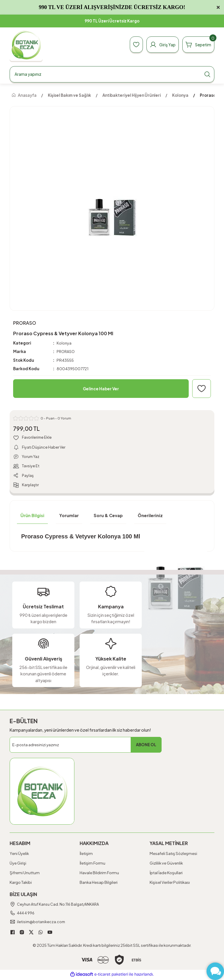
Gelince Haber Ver (101, 389)
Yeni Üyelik (19, 855)
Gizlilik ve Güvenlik (166, 864)
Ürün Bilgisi (32, 517)
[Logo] (26, 45)
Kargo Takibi (21, 884)
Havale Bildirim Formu (99, 874)
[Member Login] (159, 45)
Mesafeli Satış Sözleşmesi (173, 855)
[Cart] (197, 45)
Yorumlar (69, 517)
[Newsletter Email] (86, 746)
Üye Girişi (18, 864)
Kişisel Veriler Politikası (170, 884)
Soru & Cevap (108, 517)
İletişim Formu (92, 864)
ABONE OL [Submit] (146, 746)
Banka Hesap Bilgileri (99, 884)
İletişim (86, 855)
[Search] (112, 74)
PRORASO (67, 352)
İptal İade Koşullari (166, 874)
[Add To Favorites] (202, 389)
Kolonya (64, 343)
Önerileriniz (150, 517)
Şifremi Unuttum (25, 874)
